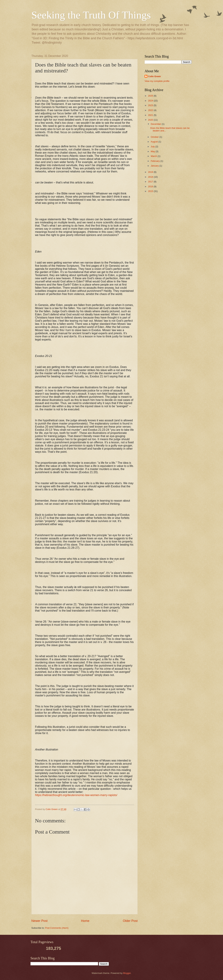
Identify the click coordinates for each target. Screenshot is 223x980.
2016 (151, 186)
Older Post (130, 921)
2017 (151, 182)
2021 (151, 115)
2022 (151, 110)
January (155, 166)
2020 (151, 120)
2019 (151, 172)
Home (85, 921)
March (154, 156)
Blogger (127, 973)
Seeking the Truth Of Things (91, 15)
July (153, 147)
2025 (151, 96)
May (153, 151)
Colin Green (154, 76)
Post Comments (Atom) (57, 928)
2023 (151, 105)
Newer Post (39, 921)
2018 (151, 177)
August (155, 142)
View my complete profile (157, 81)
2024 (151, 101)
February (155, 161)
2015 (151, 191)
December (156, 124)
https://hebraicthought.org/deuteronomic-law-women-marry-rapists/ (76, 795)
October (155, 137)
